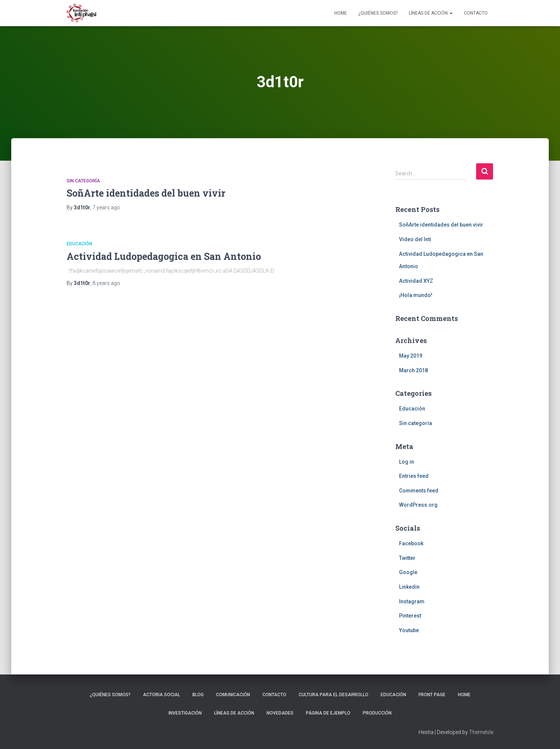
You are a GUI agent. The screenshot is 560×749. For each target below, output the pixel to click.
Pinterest (410, 616)
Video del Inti (415, 239)
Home (341, 13)
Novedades (280, 713)
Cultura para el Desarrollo (334, 695)
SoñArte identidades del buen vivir (146, 193)
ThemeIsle (481, 732)
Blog (198, 695)
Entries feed (414, 476)
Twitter (407, 558)
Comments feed (419, 491)
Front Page (432, 695)
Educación (79, 244)
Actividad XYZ (416, 281)
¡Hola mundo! (416, 295)
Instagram (412, 601)
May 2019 (411, 356)
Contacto (476, 13)
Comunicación (233, 695)
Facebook (411, 543)
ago (106, 207)
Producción (377, 713)
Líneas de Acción (431, 13)
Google (408, 572)
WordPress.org (418, 505)
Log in (407, 462)
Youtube (409, 630)
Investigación (185, 713)
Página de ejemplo (328, 713)
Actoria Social (162, 695)
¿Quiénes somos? (378, 13)
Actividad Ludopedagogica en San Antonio (164, 256)
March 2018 (413, 370)
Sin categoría (83, 181)
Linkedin (409, 587)
